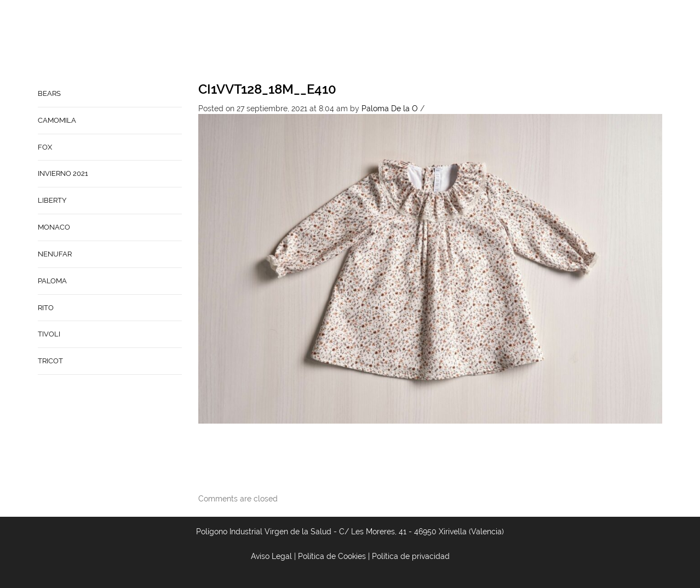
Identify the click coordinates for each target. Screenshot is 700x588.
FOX (45, 147)
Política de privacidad (411, 556)
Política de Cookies (332, 556)
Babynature (501, 42)
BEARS (49, 93)
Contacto (442, 42)
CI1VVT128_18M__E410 (267, 89)
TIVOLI (49, 334)
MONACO (54, 227)
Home (351, 42)
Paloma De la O (390, 109)
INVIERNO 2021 (63, 173)
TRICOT (50, 361)
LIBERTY (52, 200)
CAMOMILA (57, 120)
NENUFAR (55, 254)
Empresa (391, 42)
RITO (46, 308)
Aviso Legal (271, 556)
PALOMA (52, 281)
